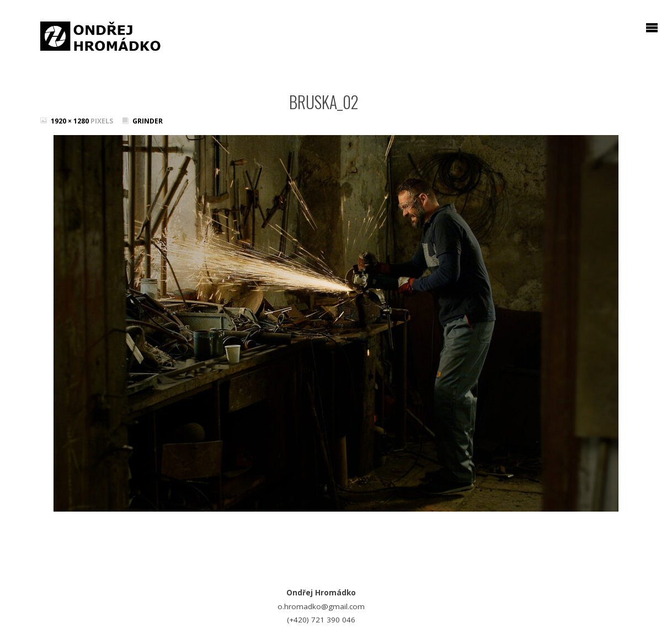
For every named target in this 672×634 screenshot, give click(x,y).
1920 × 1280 (71, 121)
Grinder (148, 121)
